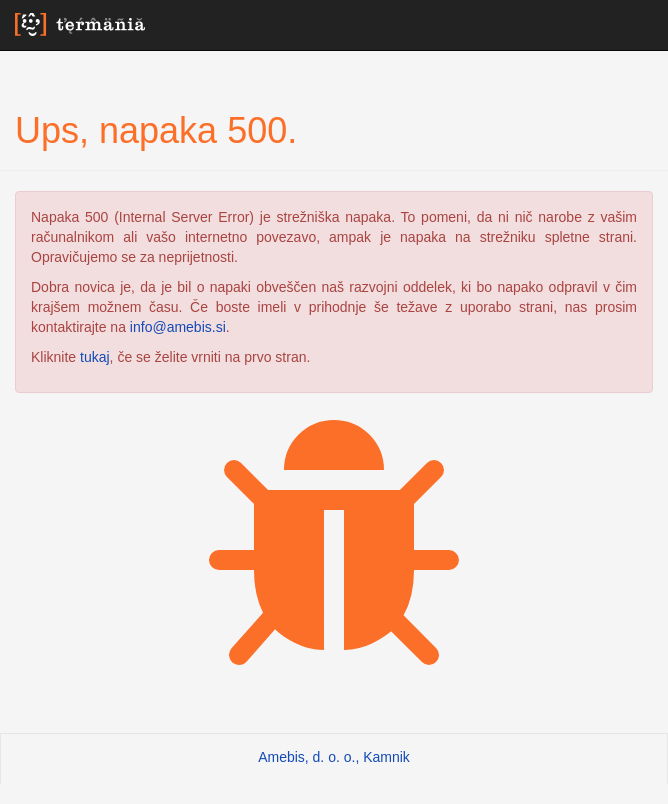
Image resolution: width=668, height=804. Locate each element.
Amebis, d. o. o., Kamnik (334, 757)
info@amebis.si (178, 327)
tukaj (95, 357)
